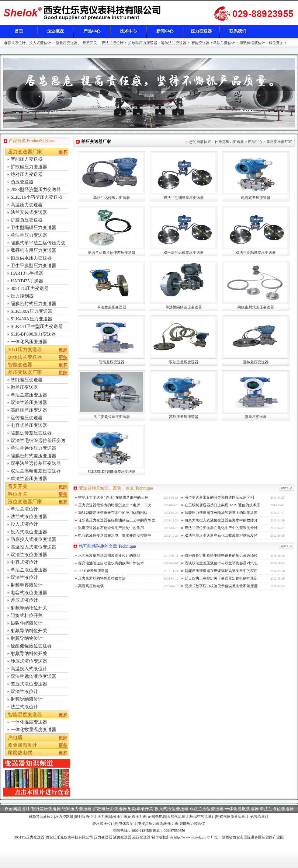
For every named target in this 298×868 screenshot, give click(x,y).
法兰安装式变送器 (29, 212)
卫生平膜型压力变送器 (33, 266)
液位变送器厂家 (25, 502)
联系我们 (238, 31)
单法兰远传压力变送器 (112, 198)
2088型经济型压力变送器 (36, 190)
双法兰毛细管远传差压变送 (38, 441)
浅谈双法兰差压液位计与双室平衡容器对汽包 (221, 563)
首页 (19, 31)
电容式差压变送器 (256, 198)
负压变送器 (22, 182)
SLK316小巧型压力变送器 (37, 197)
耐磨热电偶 (20, 753)
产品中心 (92, 31)
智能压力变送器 (27, 159)
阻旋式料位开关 (27, 615)
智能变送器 (200, 43)
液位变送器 (122, 837)
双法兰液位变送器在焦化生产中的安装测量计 (221, 528)
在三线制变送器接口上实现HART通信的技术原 (222, 505)
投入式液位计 (40, 43)
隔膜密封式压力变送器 (33, 304)
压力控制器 (22, 296)
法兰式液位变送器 (29, 517)
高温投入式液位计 (29, 669)
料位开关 (276, 43)
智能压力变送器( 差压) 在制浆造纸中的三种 (113, 497)
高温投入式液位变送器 (33, 547)
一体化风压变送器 (29, 342)
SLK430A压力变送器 (31, 319)
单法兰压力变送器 (29, 235)
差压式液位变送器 (29, 684)
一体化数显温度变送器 (33, 730)
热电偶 (15, 737)
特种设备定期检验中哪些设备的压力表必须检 (221, 556)
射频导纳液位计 (27, 699)
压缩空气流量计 (203, 817)
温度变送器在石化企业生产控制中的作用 (111, 528)
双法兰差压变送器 (184, 362)
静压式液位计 (103, 824)
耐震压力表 (137, 817)
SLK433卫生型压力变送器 (37, 326)
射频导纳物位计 (27, 638)
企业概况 (55, 31)
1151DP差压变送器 (93, 571)
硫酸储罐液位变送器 (31, 646)
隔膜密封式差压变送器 (256, 307)
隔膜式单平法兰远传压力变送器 (38, 244)
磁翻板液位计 (86, 817)
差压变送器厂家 (279, 142)
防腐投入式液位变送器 (33, 539)
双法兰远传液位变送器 (33, 676)
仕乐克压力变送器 (229, 142)
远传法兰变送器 (174, 43)
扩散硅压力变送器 (143, 43)
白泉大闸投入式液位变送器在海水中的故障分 (221, 520)
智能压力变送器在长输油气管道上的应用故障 (221, 513)
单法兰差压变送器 (112, 307)
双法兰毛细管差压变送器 (184, 198)
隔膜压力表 (118, 817)
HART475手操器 (27, 281)
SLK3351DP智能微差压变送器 (112, 472)
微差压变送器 (67, 43)
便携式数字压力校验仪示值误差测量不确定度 (221, 586)
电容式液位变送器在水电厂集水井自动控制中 (115, 535)
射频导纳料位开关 (29, 631)
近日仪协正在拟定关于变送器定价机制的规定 (221, 578)
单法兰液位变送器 (29, 570)
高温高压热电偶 (91, 586)
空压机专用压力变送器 (33, 250)
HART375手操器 (27, 273)
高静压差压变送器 (184, 417)
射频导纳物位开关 (29, 608)
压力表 (103, 817)
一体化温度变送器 (29, 722)
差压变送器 (85, 14)
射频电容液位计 (27, 585)
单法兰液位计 (224, 43)
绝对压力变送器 (27, 174)
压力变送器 (201, 31)
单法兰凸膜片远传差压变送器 (112, 253)
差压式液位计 (24, 600)
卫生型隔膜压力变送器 (33, 228)
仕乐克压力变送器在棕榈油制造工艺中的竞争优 (116, 520)
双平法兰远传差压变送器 (184, 253)
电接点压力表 (149, 824)
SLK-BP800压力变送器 (33, 334)
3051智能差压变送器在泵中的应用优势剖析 (113, 513)
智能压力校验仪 (192, 824)
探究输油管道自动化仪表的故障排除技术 (111, 563)
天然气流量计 (178, 817)
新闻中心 (165, 31)
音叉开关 (90, 43)
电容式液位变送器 (29, 593)
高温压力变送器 (27, 205)
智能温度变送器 (25, 715)
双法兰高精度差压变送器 (256, 253)
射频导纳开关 (140, 809)
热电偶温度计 (126, 824)
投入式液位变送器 (29, 532)
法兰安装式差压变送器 (112, 417)
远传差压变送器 (256, 362)
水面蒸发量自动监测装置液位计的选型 (109, 556)
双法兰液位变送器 (29, 555)
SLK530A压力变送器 (31, 311)
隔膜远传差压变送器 (31, 433)
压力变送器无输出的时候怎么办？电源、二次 (115, 505)
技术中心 (128, 31)
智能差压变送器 (112, 362)
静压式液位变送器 (29, 661)
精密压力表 (169, 824)
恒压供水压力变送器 (31, 258)
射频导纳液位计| (42, 817)
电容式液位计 (15, 43)
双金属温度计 (23, 745)
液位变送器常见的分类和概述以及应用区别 (219, 497)
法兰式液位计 (24, 707)
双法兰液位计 (113, 43)
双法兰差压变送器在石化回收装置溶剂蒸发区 (221, 535)
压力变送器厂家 (25, 152)
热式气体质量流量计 (232, 817)
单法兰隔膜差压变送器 (184, 307)
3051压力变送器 (25, 349)
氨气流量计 (259, 817)
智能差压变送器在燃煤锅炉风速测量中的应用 (221, 571)
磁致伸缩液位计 (252, 43)
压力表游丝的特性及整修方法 (102, 578)
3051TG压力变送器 (30, 288)
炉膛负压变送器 (27, 220)
